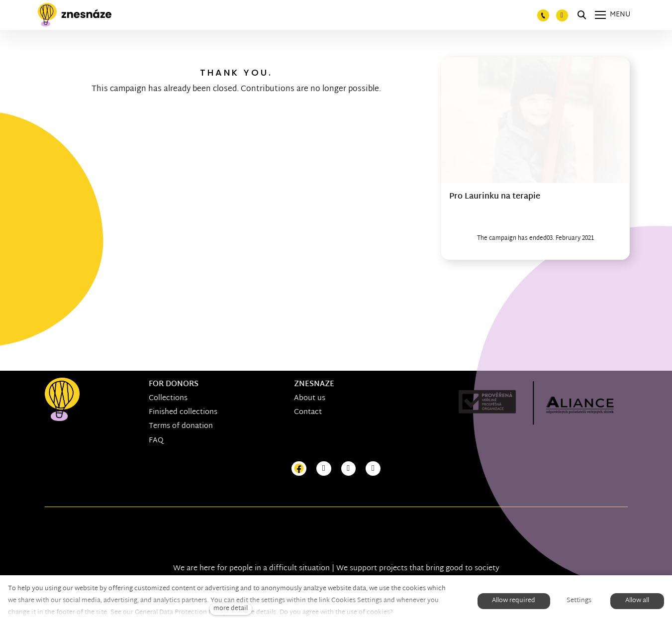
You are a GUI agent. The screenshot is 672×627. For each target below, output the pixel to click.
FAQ (156, 441)
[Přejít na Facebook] (299, 469)
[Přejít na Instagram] (324, 469)
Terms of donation (181, 426)
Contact (308, 412)
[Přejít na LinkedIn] (373, 469)
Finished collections (183, 412)
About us (310, 398)
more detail (231, 609)
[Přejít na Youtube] (349, 469)
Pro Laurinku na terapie (495, 197)
